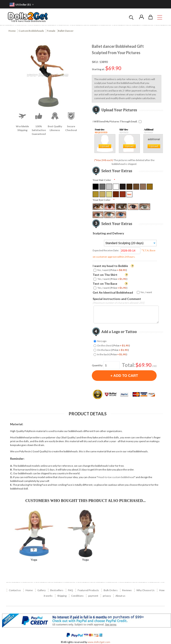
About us (120, 596)
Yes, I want (112, 270)
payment (93, 596)
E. (11, 485)
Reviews (127, 590)
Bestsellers (57, 590)
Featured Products (88, 590)
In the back (112, 354)
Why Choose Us (145, 590)
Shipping (62, 596)
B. (11, 470)
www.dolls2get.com (99, 642)
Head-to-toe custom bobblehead (116, 477)
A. (11, 466)
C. (11, 473)
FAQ (71, 590)
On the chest (113, 345)
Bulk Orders (111, 590)
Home (12, 31)
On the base (113, 350)
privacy (107, 596)
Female (51, 31)
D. (11, 477)
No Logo (102, 341)
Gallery (41, 590)
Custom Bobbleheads (31, 31)
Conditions (77, 596)
